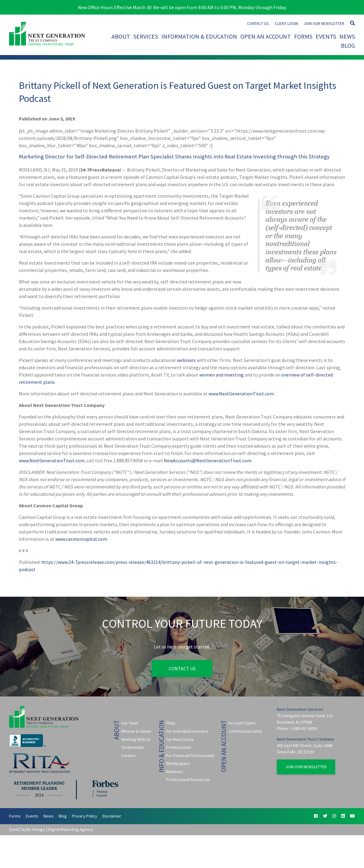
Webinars (175, 772)
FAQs (171, 723)
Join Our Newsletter (324, 24)
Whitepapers (178, 763)
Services (146, 36)
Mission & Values (136, 731)
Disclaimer (112, 816)
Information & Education (199, 36)
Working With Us (136, 739)
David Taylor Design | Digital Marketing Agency (51, 829)
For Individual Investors (187, 731)
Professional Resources (188, 779)
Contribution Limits (246, 731)
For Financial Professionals (191, 755)
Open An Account (266, 36)
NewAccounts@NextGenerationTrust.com (208, 460)
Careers (129, 755)
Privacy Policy (85, 816)
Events (326, 36)
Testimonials (133, 747)
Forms (303, 36)
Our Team (130, 723)
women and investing (221, 375)
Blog (348, 45)
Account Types (242, 723)
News (347, 36)
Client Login (286, 24)
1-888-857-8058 (304, 728)
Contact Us (258, 24)
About (121, 36)
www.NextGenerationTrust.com (241, 394)
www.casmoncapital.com (81, 539)
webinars (186, 360)
